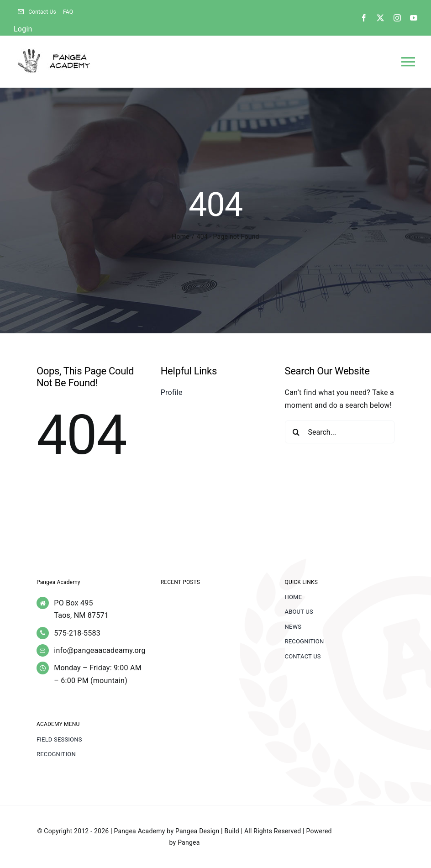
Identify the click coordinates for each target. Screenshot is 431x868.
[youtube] (414, 18)
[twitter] (380, 18)
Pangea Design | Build (207, 831)
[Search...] (340, 432)
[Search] (296, 432)
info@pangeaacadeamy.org (100, 650)
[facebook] (364, 18)
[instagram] (397, 18)
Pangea (189, 842)
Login (23, 29)
